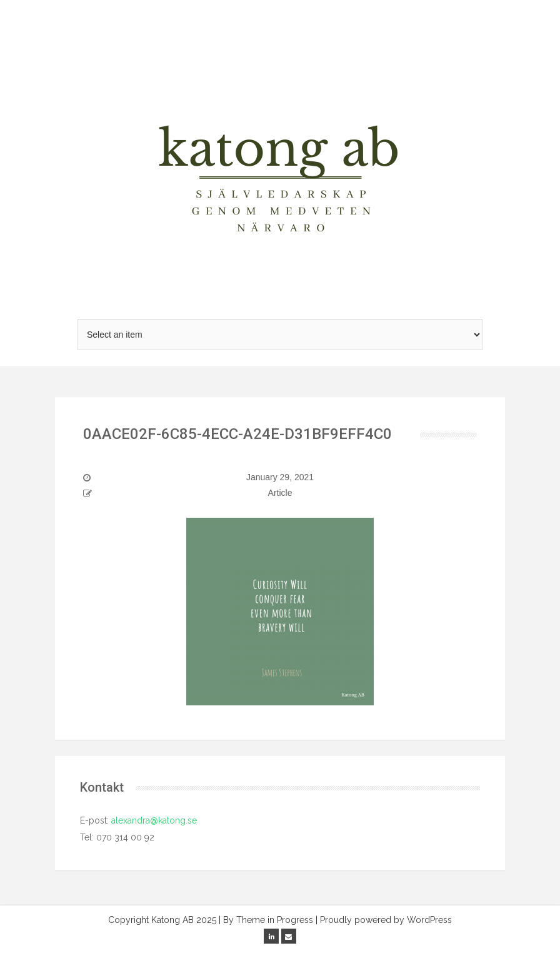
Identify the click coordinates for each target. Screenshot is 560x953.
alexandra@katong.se (153, 820)
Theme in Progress (275, 920)
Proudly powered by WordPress (386, 920)
